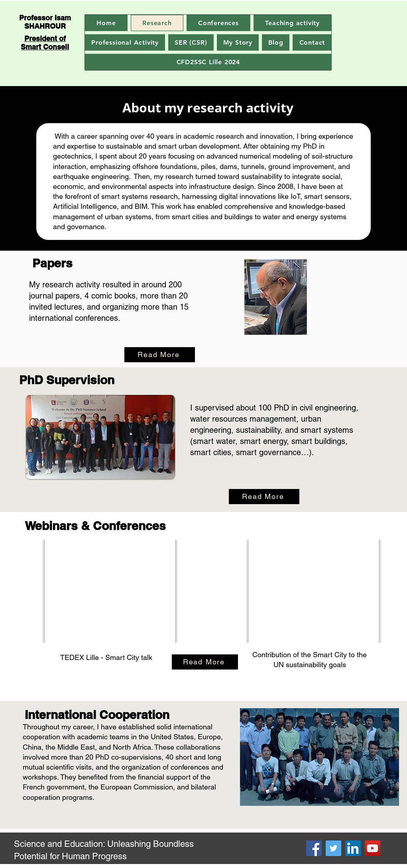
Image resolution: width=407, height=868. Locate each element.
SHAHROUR (45, 26)
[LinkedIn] (353, 848)
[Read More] (160, 355)
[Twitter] (333, 848)
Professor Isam (45, 18)
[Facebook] (314, 848)
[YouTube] (373, 848)
